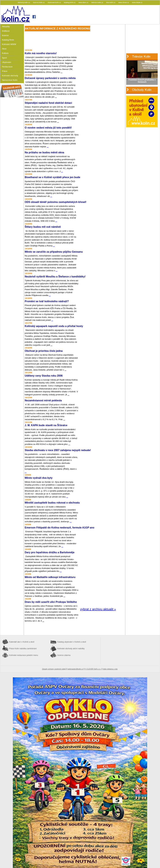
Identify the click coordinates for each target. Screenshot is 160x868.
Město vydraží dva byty (39, 478)
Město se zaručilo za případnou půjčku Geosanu (54, 252)
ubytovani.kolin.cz (55, 2)
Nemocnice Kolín (10, 80)
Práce (5, 71)
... (62, 72)
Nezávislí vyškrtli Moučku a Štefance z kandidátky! (55, 277)
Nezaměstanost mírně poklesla (43, 400)
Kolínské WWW (9, 44)
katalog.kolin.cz (70, 2)
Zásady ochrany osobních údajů (54, 669)
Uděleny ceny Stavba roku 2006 (44, 376)
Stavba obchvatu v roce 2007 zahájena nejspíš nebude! (58, 450)
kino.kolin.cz (111, 2)
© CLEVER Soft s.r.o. (93, 669)
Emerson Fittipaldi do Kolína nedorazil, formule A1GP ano (59, 528)
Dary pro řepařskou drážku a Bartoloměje (50, 552)
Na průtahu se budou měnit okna (44, 152)
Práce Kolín (23, 649)
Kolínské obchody (10, 76)
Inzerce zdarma (64, 655)
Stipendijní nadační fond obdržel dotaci (48, 103)
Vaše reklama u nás (110, 669)
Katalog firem (8, 40)
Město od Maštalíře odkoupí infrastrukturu (50, 577)
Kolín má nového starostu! (41, 53)
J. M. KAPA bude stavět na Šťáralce (46, 425)
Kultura (5, 53)
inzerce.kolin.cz (39, 2)
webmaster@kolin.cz (75, 669)
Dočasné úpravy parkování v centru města (50, 78)
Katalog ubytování (72, 642)
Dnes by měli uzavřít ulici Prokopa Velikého (51, 602)
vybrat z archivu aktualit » (98, 609)
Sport (4, 58)
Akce (4, 49)
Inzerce (5, 35)
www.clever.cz (124, 2)
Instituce (6, 31)
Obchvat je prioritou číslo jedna (44, 351)
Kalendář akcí (22, 642)
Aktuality (6, 26)
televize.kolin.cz (98, 2)
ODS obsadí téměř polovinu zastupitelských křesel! (56, 202)
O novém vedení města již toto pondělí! (48, 128)
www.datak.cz (137, 2)
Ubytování (6, 62)
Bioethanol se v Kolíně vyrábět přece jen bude (52, 177)
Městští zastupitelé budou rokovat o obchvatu (52, 503)
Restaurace (7, 67)
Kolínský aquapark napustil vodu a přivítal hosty (54, 326)
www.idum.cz (84, 2)
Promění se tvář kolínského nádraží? (47, 301)
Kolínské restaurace (24, 655)
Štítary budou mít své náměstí (43, 227)
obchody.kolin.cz (24, 2)
